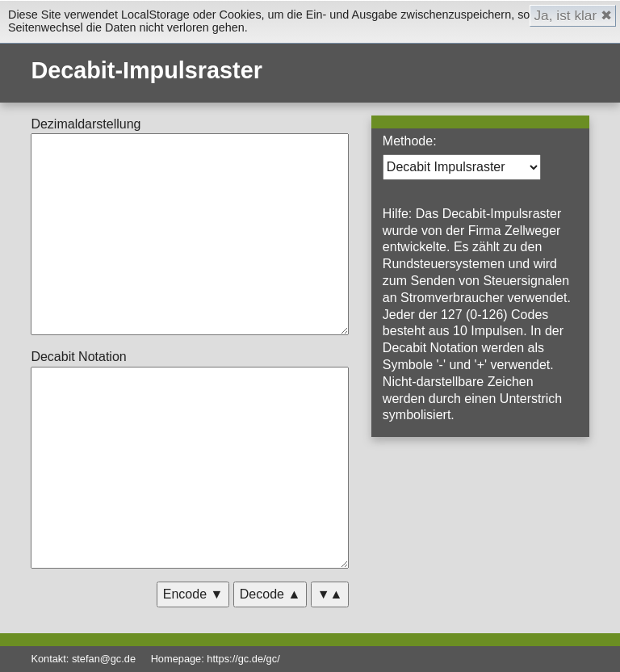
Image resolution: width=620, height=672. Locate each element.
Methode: (410, 141)
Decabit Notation (78, 357)
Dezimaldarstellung (86, 124)
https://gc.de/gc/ (243, 659)
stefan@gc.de (104, 659)
